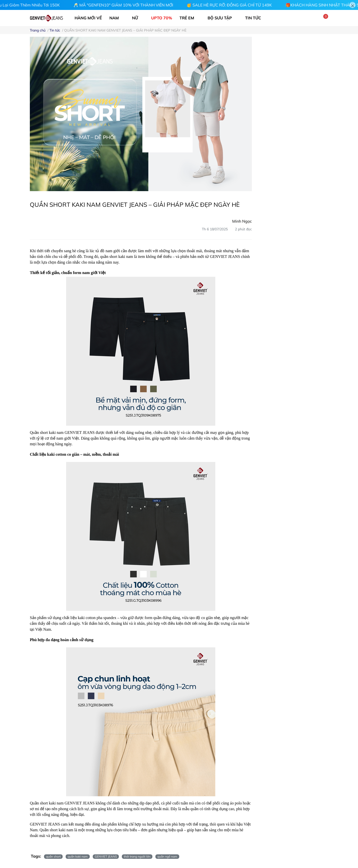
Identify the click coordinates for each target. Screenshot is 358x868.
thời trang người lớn (137, 856)
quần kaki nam (78, 856)
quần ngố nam (167, 856)
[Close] (352, 5)
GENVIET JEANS (106, 856)
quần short (53, 856)
